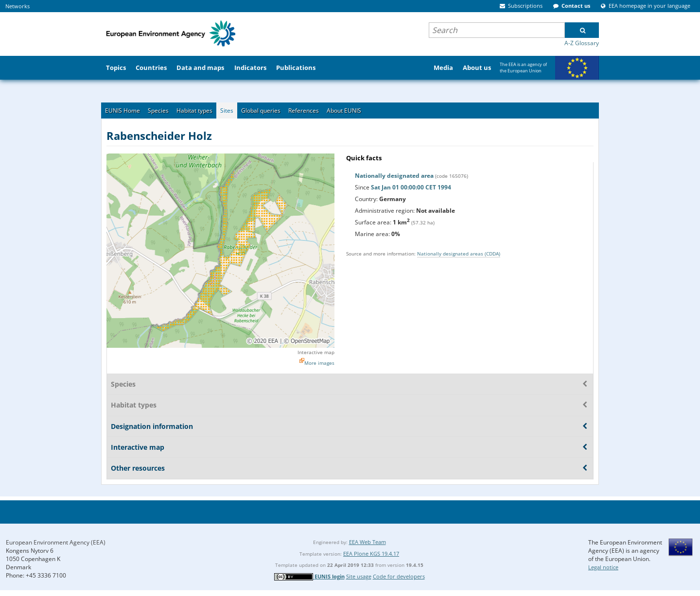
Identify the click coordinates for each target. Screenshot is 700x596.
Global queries (261, 111)
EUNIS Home (122, 111)
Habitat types (194, 111)
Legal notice (603, 567)
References (304, 111)
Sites (227, 111)
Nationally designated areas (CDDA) (459, 254)
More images (319, 363)
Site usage (359, 576)
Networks (17, 6)
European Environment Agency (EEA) (56, 542)
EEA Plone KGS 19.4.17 (371, 553)
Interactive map (316, 352)
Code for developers (399, 576)
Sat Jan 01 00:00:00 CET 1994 (411, 187)
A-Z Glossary (582, 43)
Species (158, 111)
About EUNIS (344, 111)
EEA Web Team (367, 542)
